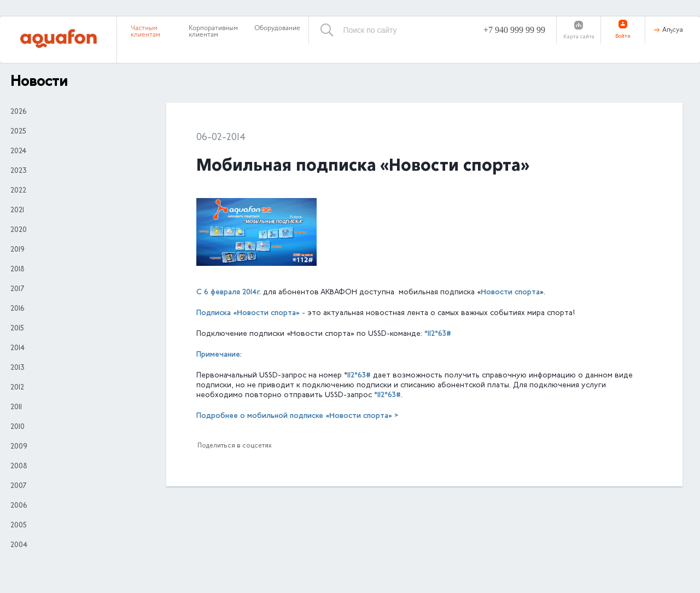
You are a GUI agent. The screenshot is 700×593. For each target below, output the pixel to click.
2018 (17, 270)
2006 (19, 506)
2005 (19, 526)
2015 (17, 329)
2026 (18, 112)
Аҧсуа (673, 30)
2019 (17, 250)
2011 (16, 408)
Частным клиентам (145, 32)
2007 (18, 486)
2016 (17, 309)
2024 (18, 152)
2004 (19, 545)
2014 (17, 348)
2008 (19, 467)
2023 (19, 171)
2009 (19, 447)
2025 (18, 132)
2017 (17, 289)
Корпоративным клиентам (213, 32)
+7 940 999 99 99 (514, 30)
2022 (18, 191)
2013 (17, 368)
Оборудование (277, 28)
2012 (17, 388)
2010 (17, 427)
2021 (17, 211)
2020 (19, 230)
